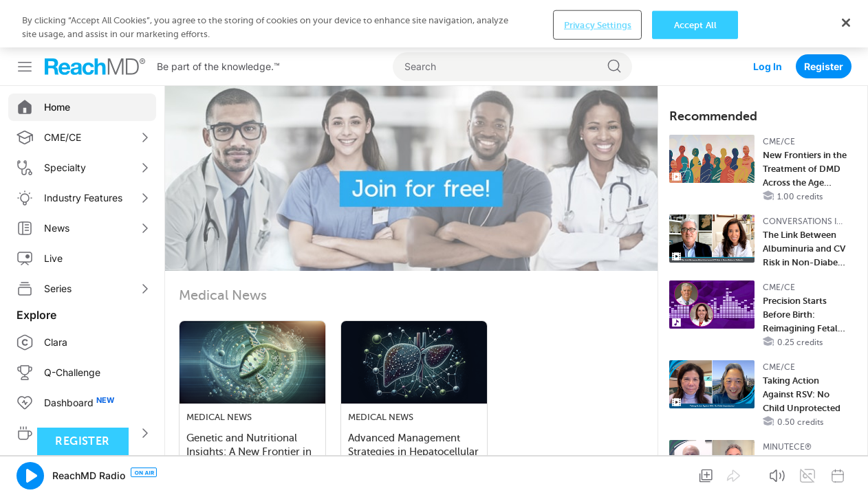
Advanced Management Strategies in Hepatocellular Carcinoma (413, 404)
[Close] (846, 470)
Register (824, 19)
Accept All (695, 473)
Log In (768, 19)
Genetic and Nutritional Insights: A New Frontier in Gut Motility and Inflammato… (249, 406)
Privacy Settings (598, 473)
